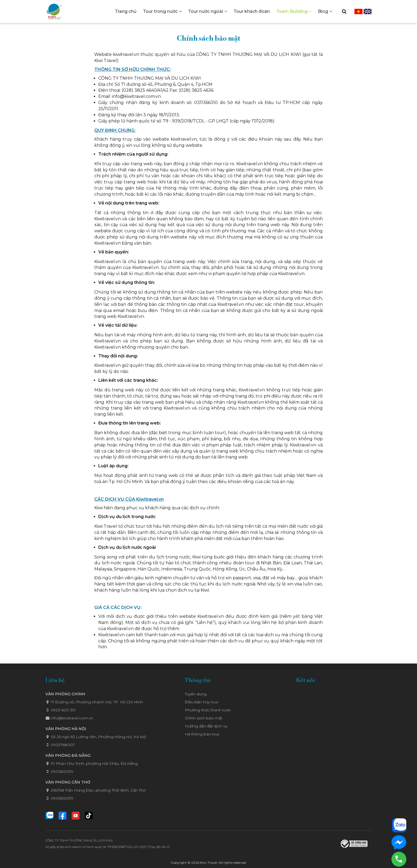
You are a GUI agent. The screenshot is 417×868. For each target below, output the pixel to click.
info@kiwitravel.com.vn (72, 718)
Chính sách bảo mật (204, 718)
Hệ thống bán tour (202, 734)
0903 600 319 (63, 710)
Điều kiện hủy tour (202, 702)
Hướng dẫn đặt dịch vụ (206, 726)
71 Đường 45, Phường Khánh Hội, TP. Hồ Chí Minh (97, 702)
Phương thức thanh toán (208, 710)
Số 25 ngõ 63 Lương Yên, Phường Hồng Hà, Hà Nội (98, 737)
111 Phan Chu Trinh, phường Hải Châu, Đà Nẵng (94, 763)
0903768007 (63, 745)
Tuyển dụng (196, 694)
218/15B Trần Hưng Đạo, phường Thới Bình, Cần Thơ (98, 790)
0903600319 (62, 771)
